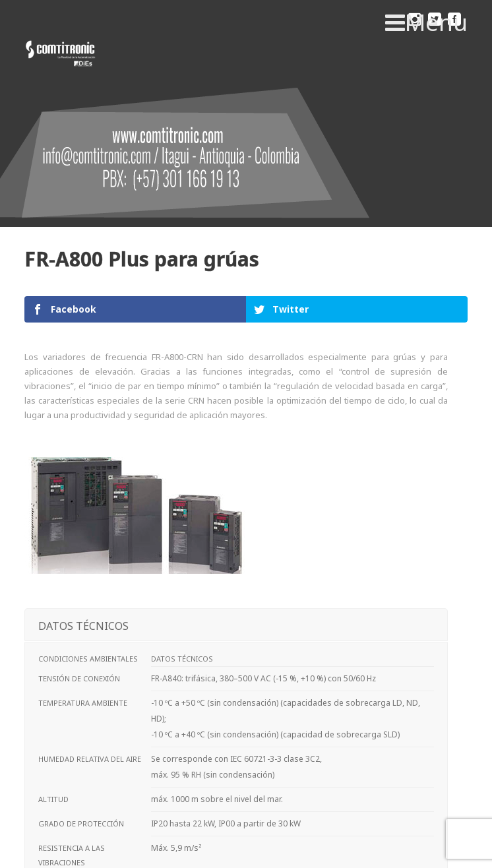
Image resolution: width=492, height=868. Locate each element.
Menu (426, 22)
